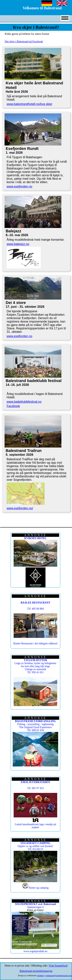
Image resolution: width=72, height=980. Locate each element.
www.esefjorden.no (19, 186)
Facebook (13, 406)
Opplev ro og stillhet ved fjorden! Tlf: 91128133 (35, 846)
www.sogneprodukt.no (36, 951)
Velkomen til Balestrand (42, 8)
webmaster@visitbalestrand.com (58, 976)
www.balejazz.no (18, 244)
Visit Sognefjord (58, 965)
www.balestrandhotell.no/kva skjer (29, 104)
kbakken (41, 976)
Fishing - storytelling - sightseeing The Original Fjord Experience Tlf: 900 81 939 (35, 726)
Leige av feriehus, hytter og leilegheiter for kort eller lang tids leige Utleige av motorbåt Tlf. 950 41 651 (36, 666)
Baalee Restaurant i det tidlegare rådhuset (36, 643)
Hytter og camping (39, 888)
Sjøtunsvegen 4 (35, 906)
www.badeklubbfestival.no (24, 402)
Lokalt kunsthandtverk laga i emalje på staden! (35, 826)
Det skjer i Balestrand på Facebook (24, 41)
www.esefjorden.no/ (20, 508)
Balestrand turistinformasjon (36, 971)
